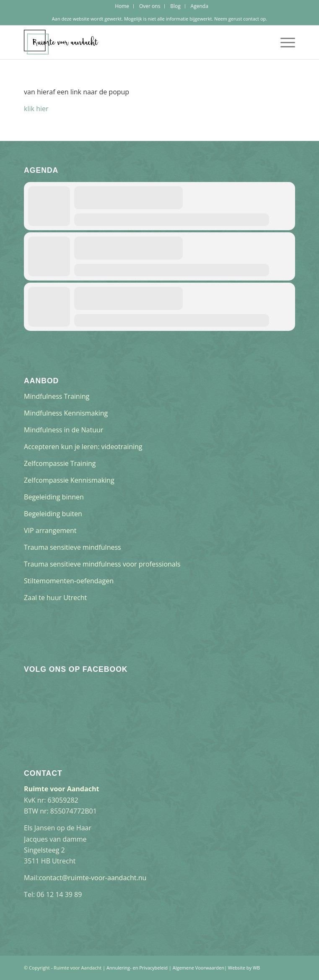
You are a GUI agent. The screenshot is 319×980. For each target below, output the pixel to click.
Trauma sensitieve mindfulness (73, 547)
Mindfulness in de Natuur (64, 430)
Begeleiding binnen (54, 497)
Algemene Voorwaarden (198, 968)
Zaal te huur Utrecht (55, 598)
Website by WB (244, 968)
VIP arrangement (50, 530)
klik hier (36, 109)
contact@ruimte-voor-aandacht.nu (93, 878)
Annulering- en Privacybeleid (137, 968)
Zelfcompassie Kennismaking (69, 480)
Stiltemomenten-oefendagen (69, 581)
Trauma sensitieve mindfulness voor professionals (102, 564)
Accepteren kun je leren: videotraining (83, 447)
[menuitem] (122, 6)
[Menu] (284, 42)
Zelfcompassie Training (60, 463)
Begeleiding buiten (53, 514)
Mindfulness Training (57, 396)
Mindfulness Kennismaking (66, 413)
